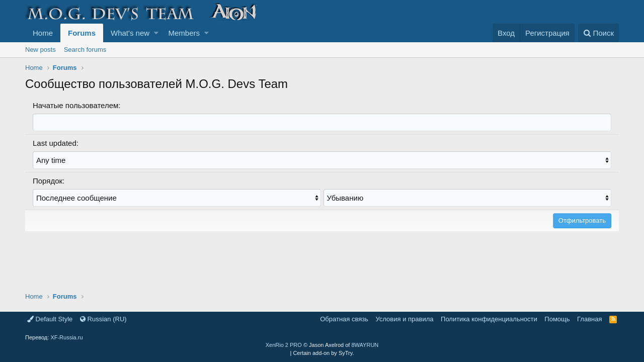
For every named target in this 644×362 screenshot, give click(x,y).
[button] (156, 33)
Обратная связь (344, 319)
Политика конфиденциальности (489, 319)
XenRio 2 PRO (284, 345)
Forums (82, 33)
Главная (589, 319)
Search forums (85, 50)
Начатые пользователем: (77, 105)
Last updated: (56, 143)
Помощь (557, 319)
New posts (41, 50)
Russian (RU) (103, 319)
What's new (130, 33)
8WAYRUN (365, 345)
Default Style (50, 319)
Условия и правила (405, 319)
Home (43, 33)
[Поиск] (598, 33)
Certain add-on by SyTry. (323, 353)
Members (184, 33)
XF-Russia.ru (66, 337)
